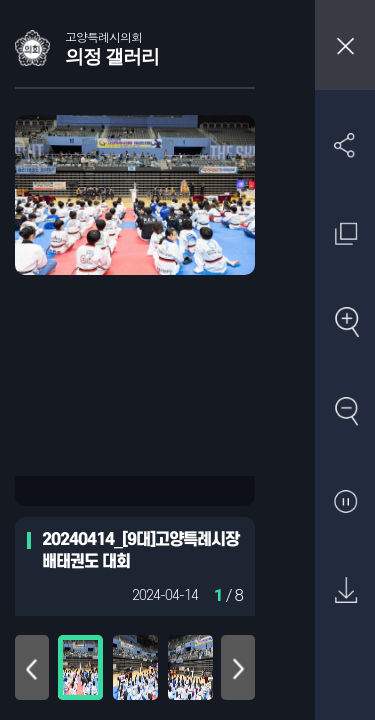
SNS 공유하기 (345, 144)
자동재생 (345, 502)
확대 (345, 323)
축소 (345, 412)
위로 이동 (32, 667)
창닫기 (345, 45)
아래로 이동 (238, 667)
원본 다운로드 (345, 591)
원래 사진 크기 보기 (345, 233)
